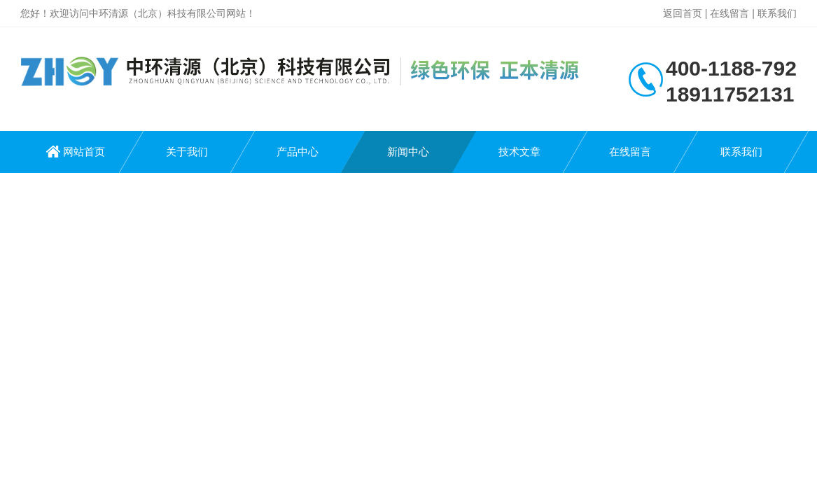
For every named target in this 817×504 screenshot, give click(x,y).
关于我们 (187, 152)
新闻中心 (408, 152)
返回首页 (683, 13)
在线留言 (729, 13)
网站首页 (84, 152)
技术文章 (519, 152)
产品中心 (298, 152)
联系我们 (777, 13)
